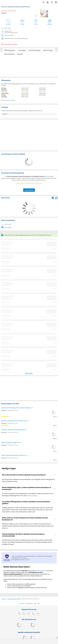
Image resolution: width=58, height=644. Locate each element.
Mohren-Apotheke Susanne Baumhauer (14, 421)
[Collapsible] (55, 475)
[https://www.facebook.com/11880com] (20, 614)
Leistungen (22, 50)
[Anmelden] (48, 2)
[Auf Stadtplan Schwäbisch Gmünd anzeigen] (56, 198)
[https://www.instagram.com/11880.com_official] (29, 614)
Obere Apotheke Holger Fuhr (11, 442)
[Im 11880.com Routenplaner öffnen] (53, 198)
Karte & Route (9, 54)
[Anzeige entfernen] (57, 638)
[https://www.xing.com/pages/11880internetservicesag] (34, 614)
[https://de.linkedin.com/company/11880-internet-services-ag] (38, 614)
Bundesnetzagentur (41, 571)
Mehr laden (29, 373)
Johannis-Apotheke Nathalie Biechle (13, 430)
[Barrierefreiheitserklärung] (52, 2)
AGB (35, 603)
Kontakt (20, 54)
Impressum (22, 603)
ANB (38, 603)
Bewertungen (48, 50)
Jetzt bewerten (29, 190)
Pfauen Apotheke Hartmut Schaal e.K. (14, 455)
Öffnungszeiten (10, 50)
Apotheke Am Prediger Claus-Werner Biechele (16, 408)
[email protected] (32, 496)
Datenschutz (29, 603)
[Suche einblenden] (44, 2)
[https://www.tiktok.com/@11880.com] (24, 614)
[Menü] (56, 2)
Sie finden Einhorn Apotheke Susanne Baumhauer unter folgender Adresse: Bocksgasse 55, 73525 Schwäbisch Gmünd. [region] (28, 480)
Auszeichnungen (35, 50)
